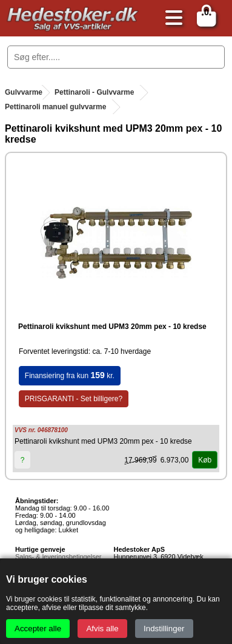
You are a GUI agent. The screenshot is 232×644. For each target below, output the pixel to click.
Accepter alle (38, 629)
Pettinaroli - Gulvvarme (94, 92)
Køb (205, 460)
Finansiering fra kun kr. (70, 375)
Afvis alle (102, 629)
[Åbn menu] (171, 19)
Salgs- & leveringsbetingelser (58, 557)
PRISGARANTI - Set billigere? (74, 399)
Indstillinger (164, 629)
